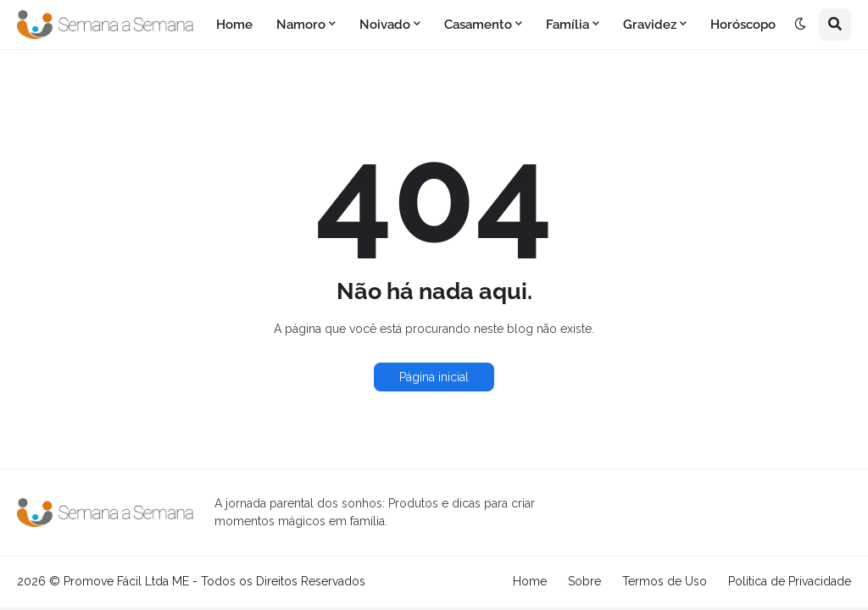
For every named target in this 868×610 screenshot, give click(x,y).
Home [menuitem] (234, 25)
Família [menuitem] (568, 25)
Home (530, 581)
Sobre (584, 581)
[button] (800, 25)
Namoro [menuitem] (301, 25)
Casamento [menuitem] (478, 25)
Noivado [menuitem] (385, 25)
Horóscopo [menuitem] (743, 25)
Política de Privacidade (790, 581)
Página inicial (434, 377)
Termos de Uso (665, 581)
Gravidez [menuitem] (650, 25)
